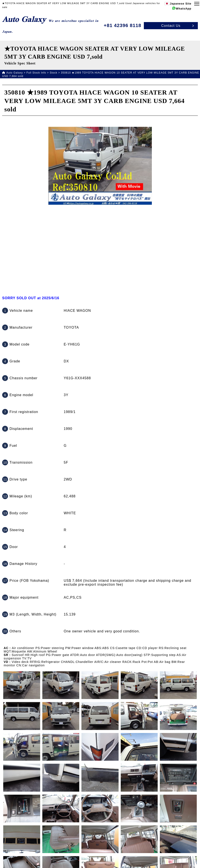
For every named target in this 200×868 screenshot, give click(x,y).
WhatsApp (184, 9)
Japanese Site (181, 4)
